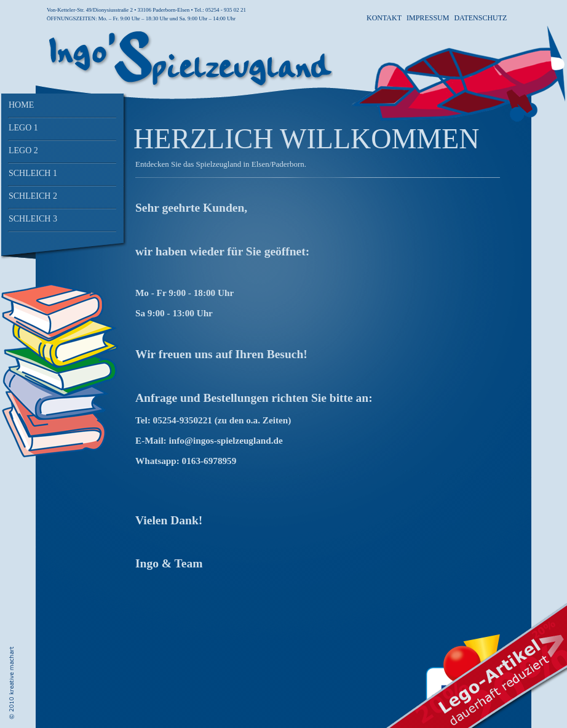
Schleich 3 (33, 219)
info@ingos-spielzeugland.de (225, 440)
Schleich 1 (33, 173)
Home (21, 105)
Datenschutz (480, 18)
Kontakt (384, 18)
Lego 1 (23, 128)
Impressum (428, 18)
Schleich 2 (33, 196)
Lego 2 (23, 150)
